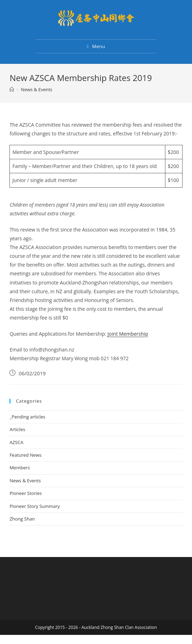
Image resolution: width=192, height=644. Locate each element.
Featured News (25, 455)
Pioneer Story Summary (35, 506)
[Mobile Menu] (96, 46)
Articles (17, 429)
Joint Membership (128, 334)
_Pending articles (27, 417)
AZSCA (16, 442)
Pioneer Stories (26, 493)
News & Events (25, 481)
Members (20, 468)
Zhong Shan (22, 519)
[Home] (12, 89)
